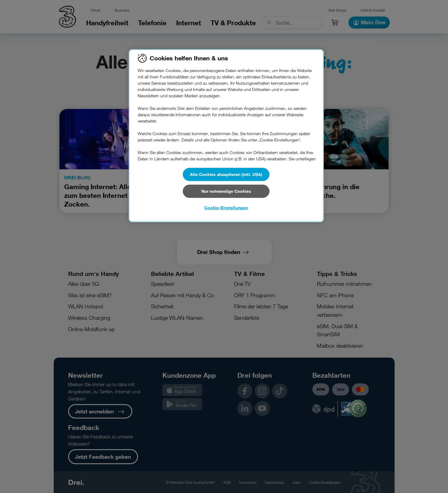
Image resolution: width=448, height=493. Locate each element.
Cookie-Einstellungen (226, 208)
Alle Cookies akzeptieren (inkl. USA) (226, 174)
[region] (226, 136)
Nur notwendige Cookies (226, 191)
